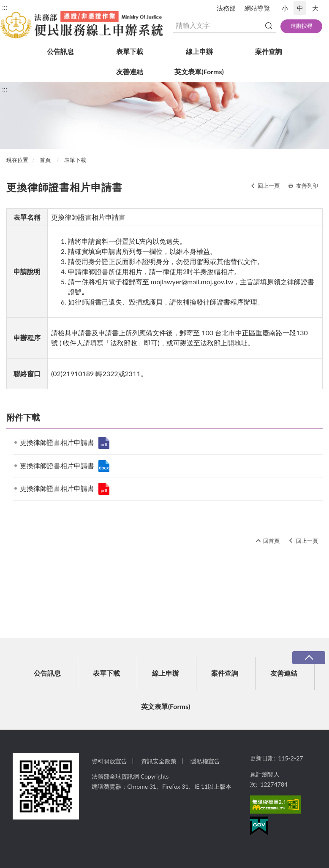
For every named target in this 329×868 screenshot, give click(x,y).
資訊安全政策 (159, 761)
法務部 (226, 8)
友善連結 (130, 71)
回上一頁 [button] (269, 186)
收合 (309, 658)
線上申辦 (199, 51)
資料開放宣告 (109, 761)
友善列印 (307, 186)
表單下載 (130, 51)
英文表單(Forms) (199, 71)
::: (5, 7)
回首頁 (271, 541)
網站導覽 (257, 8)
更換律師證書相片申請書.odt (104, 443)
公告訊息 (60, 51)
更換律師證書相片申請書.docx (104, 466)
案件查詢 (269, 51)
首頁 (45, 160)
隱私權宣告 (205, 761)
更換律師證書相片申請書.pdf (104, 489)
